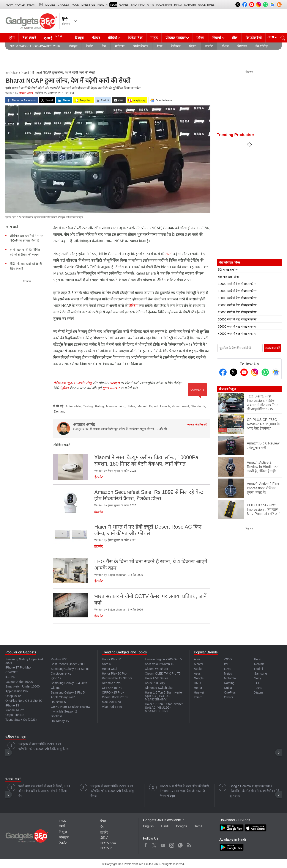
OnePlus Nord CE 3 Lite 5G (24, 701)
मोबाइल (73, 46)
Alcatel (198, 664)
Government (181, 406)
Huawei (199, 692)
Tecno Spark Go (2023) (21, 720)
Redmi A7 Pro (111, 683)
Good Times (206, 5)
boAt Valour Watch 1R (160, 664)
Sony (258, 678)
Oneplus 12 (13, 696)
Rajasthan (164, 5)
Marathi (190, 5)
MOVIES (50, 5)
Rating (99, 406)
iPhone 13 (12, 705)
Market (142, 406)
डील (235, 38)
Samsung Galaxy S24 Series (70, 669)
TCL (257, 683)
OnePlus (230, 692)
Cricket (64, 5)
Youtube (163, 844)
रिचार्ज (217, 38)
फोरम (200, 38)
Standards (198, 406)
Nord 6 (106, 664)
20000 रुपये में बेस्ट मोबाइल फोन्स (237, 305)
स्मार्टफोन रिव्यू (83, 383)
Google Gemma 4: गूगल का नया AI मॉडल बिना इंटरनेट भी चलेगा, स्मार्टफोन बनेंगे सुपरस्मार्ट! (254, 791)
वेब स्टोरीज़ (262, 46)
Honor (198, 688)
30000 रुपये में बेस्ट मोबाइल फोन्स (237, 319)
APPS (151, 5)
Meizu (228, 673)
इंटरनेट (209, 46)
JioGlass (57, 716)
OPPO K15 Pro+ (113, 692)
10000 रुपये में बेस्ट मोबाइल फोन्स (237, 284)
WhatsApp (180, 844)
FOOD (75, 5)
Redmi (259, 669)
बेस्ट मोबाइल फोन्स (228, 277)
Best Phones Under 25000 (68, 664)
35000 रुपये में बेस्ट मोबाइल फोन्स (237, 326)
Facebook (146, 844)
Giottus (55, 688)
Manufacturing (116, 406)
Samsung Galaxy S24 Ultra (69, 683)
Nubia (228, 688)
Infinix (198, 697)
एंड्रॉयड (64, 388)
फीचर (96, 38)
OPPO (228, 697)
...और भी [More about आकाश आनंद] (162, 429)
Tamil (198, 826)
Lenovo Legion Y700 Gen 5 (163, 659)
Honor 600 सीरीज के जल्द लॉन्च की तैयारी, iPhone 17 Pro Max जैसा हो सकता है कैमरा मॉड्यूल (185, 791)
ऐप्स (104, 46)
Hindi (165, 826)
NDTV (9, 5)
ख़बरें (26, 73)
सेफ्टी (169, 254)
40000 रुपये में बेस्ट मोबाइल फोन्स (237, 334)
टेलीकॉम (176, 46)
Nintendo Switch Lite (159, 688)
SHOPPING (138, 5)
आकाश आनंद (26, 93)
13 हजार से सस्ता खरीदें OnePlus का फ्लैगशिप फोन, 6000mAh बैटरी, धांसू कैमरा (43, 746)
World (20, 5)
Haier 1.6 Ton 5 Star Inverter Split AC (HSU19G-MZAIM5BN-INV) (164, 708)
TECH (113, 5)
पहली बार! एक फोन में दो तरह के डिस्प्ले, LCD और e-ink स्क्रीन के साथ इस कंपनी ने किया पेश (44, 791)
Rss (189, 844)
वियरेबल (242, 46)
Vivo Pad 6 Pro (112, 707)
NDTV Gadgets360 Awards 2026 (35, 46)
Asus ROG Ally (155, 683)
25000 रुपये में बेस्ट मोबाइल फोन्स (237, 312)
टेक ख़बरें (29, 38)
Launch (165, 406)
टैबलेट (89, 46)
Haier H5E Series (157, 678)
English (148, 826)
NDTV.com (108, 843)
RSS (63, 821)
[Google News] (276, 372)
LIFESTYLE (88, 5)
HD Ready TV (60, 721)
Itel (226, 664)
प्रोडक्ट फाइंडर (176, 38)
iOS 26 (10, 677)
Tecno (258, 688)
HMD (197, 683)
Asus (197, 673)
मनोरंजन (120, 46)
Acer (197, 659)
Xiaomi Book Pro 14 (115, 697)
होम (12, 38)
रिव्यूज (79, 38)
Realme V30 (59, 659)
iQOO (228, 659)
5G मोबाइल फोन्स (228, 270)
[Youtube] (244, 372)
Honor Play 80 (111, 659)
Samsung (261, 673)
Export (153, 406)
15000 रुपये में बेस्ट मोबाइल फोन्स (237, 298)
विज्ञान (193, 46)
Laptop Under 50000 (19, 682)
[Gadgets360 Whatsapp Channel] (265, 372)
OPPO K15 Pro (112, 688)
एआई (54, 37)
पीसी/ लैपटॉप (141, 46)
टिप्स (160, 46)
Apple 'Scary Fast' (63, 697)
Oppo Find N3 (15, 715)
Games (124, 5)
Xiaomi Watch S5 (157, 669)
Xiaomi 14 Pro (15, 710)
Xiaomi (259, 692)
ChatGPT (12, 672)
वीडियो (112, 38)
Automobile (73, 406)
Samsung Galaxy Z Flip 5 (68, 692)
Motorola (230, 678)
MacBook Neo (111, 702)
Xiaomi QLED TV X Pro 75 (163, 673)
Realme (259, 664)
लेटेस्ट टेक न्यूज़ (63, 383)
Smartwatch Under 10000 (23, 686)
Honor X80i (109, 669)
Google (199, 678)
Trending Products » (236, 135)
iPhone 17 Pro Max (18, 667)
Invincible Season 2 (64, 711)
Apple (198, 669)
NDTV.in (106, 848)
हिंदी (41, 5)
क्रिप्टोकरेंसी (254, 38)
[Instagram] (255, 372)
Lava (227, 669)
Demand (60, 411)
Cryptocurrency (61, 673)
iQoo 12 (56, 678)
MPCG (178, 5)
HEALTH (102, 5)
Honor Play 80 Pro (114, 673)
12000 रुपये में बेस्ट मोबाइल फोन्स (237, 291)
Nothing (229, 683)
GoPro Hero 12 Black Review (70, 707)
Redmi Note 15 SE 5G (117, 678)
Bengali (181, 826)
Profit (32, 5)
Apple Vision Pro (17, 691)
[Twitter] (233, 372)
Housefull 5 (58, 702)
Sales (131, 406)
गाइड (154, 38)
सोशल (225, 46)
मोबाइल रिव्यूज (227, 389)
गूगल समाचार (111, 388)
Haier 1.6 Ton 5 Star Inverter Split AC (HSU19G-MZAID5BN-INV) (164, 696)
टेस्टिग (133, 305)
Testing (88, 406)
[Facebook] (223, 372)
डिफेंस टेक (135, 38)
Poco (258, 659)
